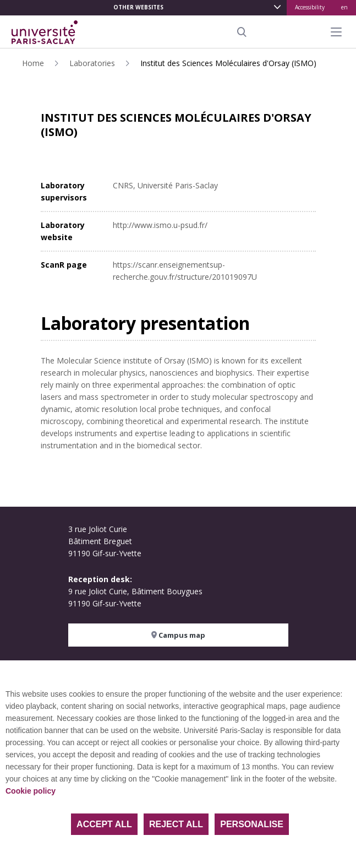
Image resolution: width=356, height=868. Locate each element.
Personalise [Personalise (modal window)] (252, 824)
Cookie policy (31, 791)
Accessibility (310, 7)
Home (33, 63)
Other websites (138, 7)
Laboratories (92, 63)
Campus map (178, 635)
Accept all (104, 824)
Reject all (176, 824)
